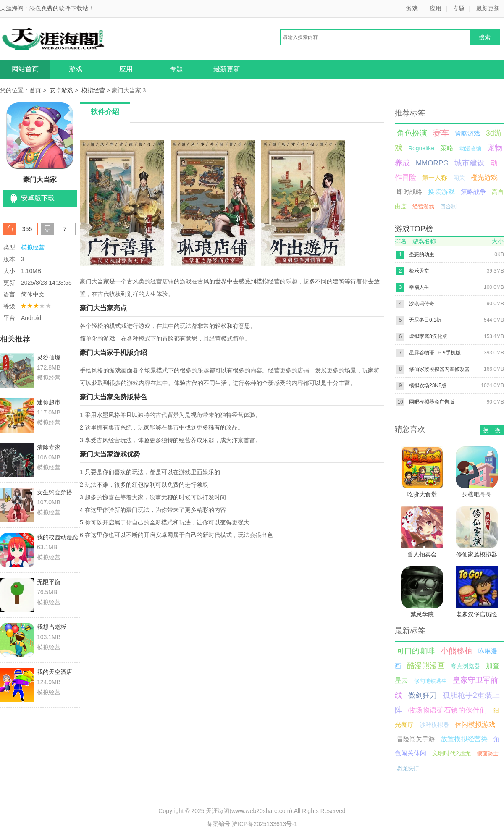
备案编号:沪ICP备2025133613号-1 (252, 824)
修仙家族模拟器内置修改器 (439, 369)
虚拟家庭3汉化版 (428, 336)
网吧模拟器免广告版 (432, 402)
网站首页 (25, 69)
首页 (35, 90)
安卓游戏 (61, 90)
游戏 (412, 8)
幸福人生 (419, 287)
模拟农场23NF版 (428, 385)
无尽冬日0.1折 (425, 320)
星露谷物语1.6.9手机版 (435, 353)
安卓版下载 (38, 198)
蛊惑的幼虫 (422, 254)
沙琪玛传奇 (422, 304)
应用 (436, 8)
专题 (459, 8)
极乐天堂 (419, 271)
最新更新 (488, 8)
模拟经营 (93, 90)
